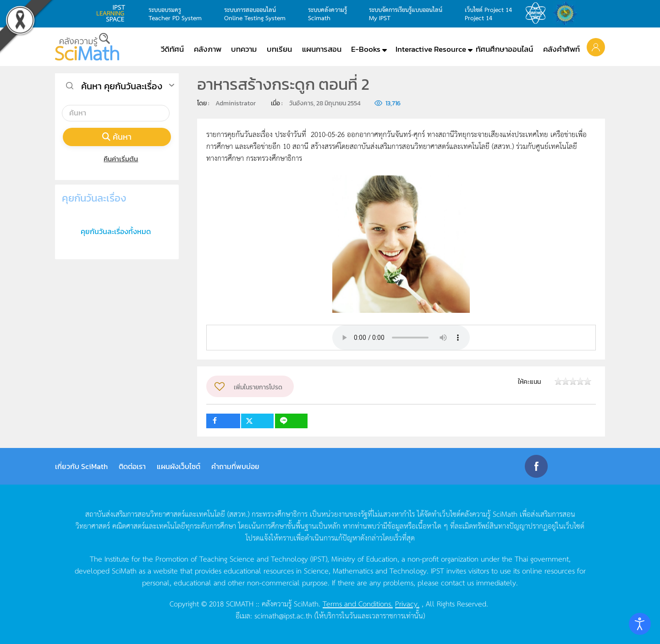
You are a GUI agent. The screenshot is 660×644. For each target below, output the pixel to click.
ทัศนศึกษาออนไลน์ (504, 49)
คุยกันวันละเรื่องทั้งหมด (116, 231)
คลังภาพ (208, 49)
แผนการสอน (322, 49)
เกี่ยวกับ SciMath (81, 466)
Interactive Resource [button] (431, 49)
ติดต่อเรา (132, 466)
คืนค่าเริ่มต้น (117, 159)
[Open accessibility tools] (640, 624)
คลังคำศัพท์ (561, 49)
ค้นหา (117, 137)
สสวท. (538, 13)
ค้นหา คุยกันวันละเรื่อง (122, 86)
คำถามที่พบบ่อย (235, 466)
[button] (596, 47)
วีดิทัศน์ (172, 49)
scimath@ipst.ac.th (283, 615)
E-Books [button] (366, 49)
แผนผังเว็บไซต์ (179, 466)
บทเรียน (279, 49)
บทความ (244, 49)
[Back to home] (87, 47)
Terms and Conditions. (358, 603)
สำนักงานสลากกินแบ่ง (567, 13)
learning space (113, 13)
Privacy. (407, 603)
